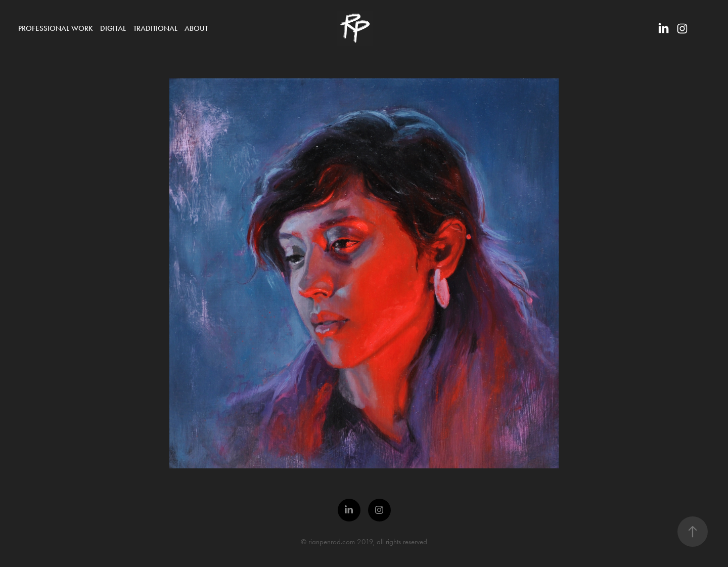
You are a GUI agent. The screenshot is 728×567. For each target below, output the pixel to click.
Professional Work (56, 28)
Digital (113, 28)
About (196, 28)
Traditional (155, 28)
